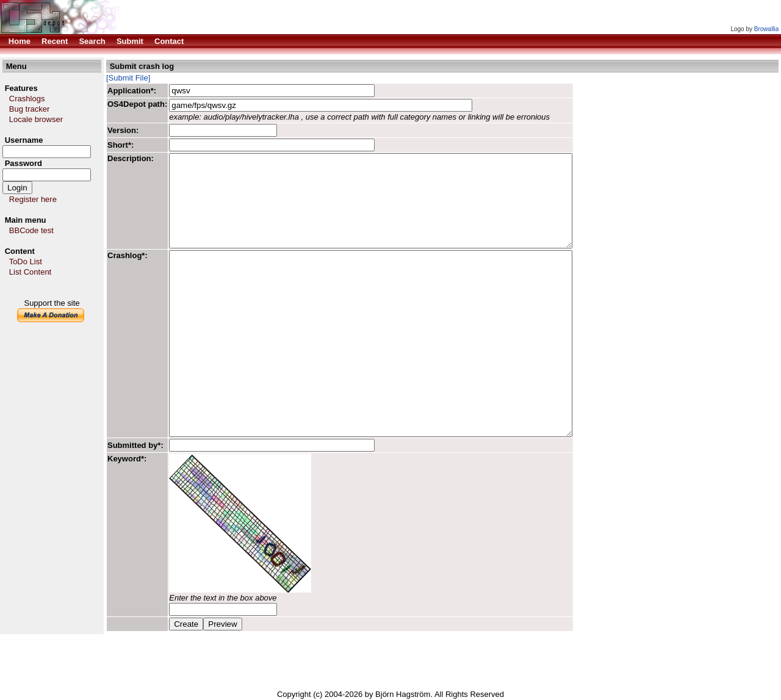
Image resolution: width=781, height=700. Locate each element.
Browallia (767, 29)
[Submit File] (128, 78)
